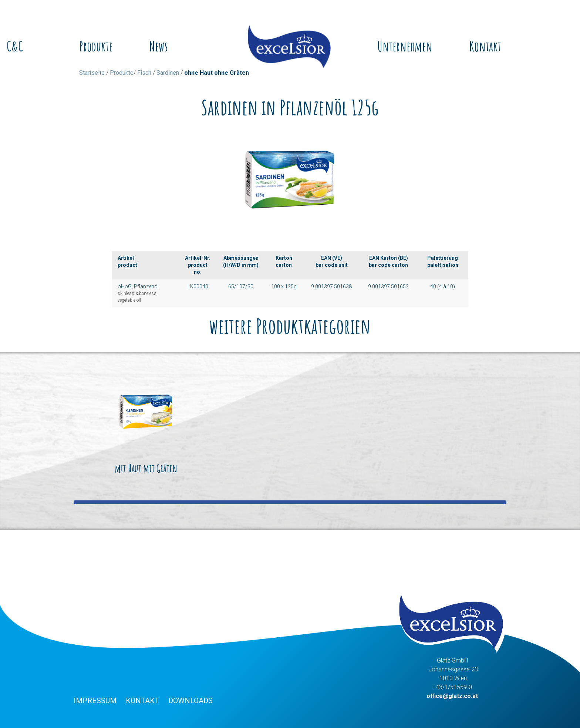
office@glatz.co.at (452, 696)
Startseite (92, 73)
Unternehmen (405, 46)
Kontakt (485, 46)
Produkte (96, 46)
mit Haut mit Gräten (146, 427)
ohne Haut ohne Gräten (217, 73)
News (159, 46)
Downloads (190, 701)
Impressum (95, 701)
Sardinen (168, 73)
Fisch (144, 73)
